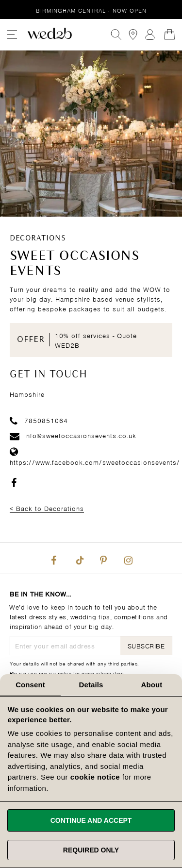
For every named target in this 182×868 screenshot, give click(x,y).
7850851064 (39, 420)
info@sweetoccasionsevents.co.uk (73, 435)
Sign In (150, 34)
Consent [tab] (30, 685)
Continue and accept (91, 820)
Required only (91, 850)
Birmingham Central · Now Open (91, 10)
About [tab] (152, 685)
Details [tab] (91, 685)
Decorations (38, 238)
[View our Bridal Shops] (133, 34)
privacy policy (55, 673)
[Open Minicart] (169, 34)
